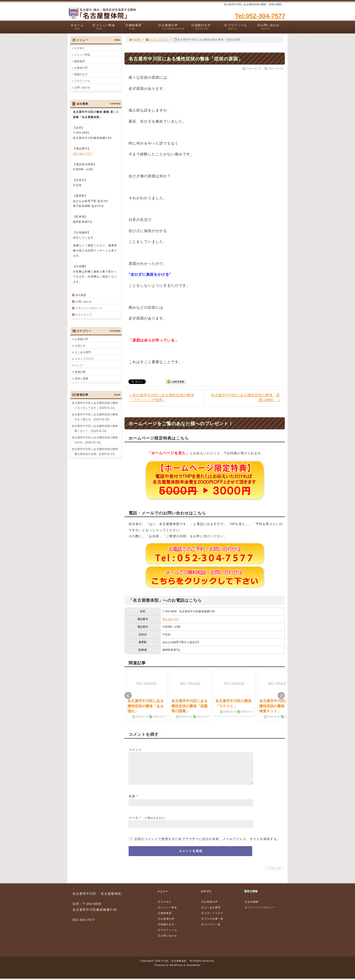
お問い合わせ (272, 27)
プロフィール (239, 27)
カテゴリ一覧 (211, 930)
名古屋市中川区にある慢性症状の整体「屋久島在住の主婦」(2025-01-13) (95, 451)
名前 (132, 802)
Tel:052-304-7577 (260, 16)
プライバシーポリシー (89, 308)
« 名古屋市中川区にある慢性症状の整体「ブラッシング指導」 (162, 398)
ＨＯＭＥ (79, 48)
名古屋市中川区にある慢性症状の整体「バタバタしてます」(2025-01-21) (95, 405)
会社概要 (81, 295)
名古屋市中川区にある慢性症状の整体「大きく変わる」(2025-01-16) (95, 417)
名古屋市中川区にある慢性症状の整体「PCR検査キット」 (278, 706)
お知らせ (80, 346)
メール (134, 823)
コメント (135, 750)
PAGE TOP (274, 874)
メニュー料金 (107, 27)
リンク (79, 365)
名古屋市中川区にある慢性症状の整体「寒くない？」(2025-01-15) (95, 428)
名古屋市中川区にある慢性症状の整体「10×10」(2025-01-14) (95, 440)
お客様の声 (173, 27)
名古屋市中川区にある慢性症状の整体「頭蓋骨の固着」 (189, 706)
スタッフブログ (157, 40)
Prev (128, 696)
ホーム (80, 27)
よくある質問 (83, 352)
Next (281, 696)
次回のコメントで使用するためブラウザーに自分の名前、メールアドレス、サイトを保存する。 (207, 844)
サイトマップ (84, 315)
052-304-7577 (171, 619)
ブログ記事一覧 (212, 924)
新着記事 (80, 372)
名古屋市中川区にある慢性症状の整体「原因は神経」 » (245, 398)
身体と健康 (82, 378)
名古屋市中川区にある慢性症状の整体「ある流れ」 (146, 706)
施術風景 (140, 27)
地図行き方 (206, 27)
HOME (135, 40)
